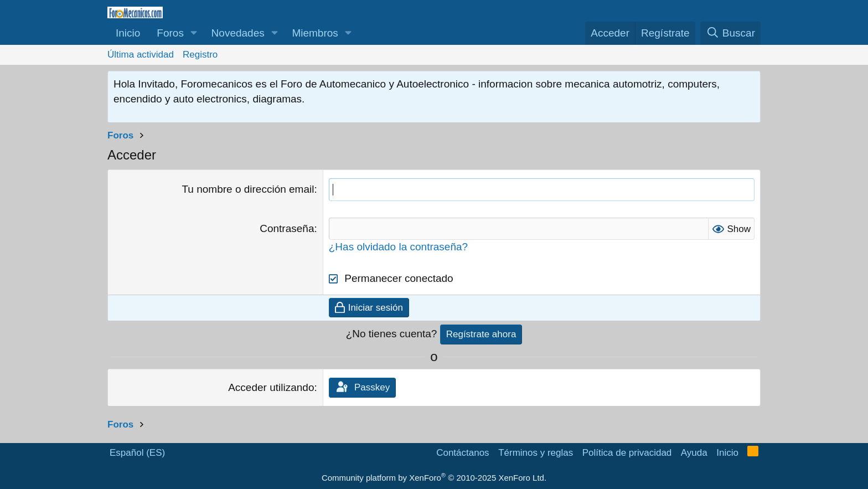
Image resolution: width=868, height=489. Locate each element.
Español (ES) (137, 453)
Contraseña (287, 228)
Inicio (128, 33)
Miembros (315, 33)
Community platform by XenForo (434, 478)
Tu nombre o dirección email (248, 189)
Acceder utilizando (271, 387)
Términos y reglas (536, 453)
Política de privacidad (627, 453)
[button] (194, 34)
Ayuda (694, 453)
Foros (170, 33)
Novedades (238, 33)
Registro (200, 55)
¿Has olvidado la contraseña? (398, 247)
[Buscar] (730, 34)
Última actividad (141, 55)
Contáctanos (463, 453)
